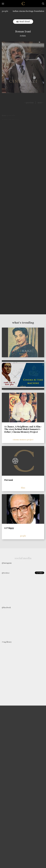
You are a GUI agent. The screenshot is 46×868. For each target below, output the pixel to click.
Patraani (9, 480)
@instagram (7, 563)
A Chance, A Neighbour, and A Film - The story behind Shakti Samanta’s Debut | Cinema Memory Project (23, 429)
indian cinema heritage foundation (28, 11)
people (5, 11)
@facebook (6, 607)
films (23, 488)
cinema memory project (23, 440)
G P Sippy (9, 528)
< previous (29, 103)
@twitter (6, 573)
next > (40, 103)
